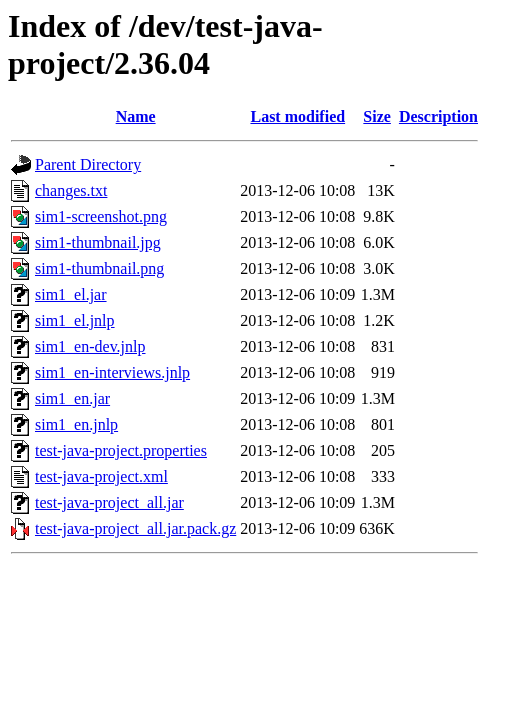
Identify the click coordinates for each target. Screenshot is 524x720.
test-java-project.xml (101, 476)
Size (377, 116)
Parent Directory (88, 164)
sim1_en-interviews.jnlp (112, 372)
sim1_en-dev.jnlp (90, 346)
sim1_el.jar (71, 294)
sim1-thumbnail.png (99, 268)
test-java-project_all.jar (109, 502)
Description (438, 116)
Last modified (297, 116)
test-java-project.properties (121, 450)
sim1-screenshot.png (101, 216)
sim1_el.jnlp (75, 320)
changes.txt (71, 190)
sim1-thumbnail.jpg (98, 242)
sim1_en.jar (72, 398)
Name (136, 116)
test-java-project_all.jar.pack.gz (135, 528)
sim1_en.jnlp (76, 424)
